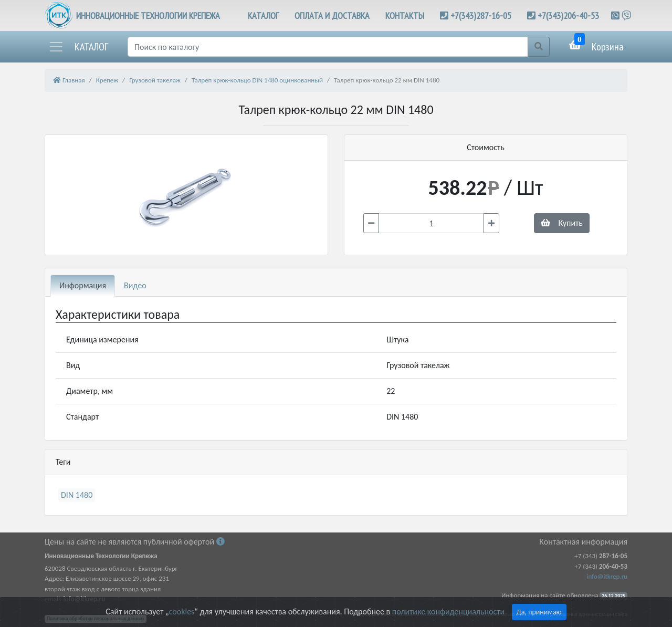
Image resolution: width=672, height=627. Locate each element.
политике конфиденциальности (448, 612)
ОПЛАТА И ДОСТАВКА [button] (332, 15)
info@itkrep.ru (607, 576)
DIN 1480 (77, 495)
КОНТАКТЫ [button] (405, 15)
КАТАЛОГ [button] (263, 15)
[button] (78, 47)
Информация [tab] (83, 285)
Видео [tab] (135, 285)
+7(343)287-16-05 (481, 15)
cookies (182, 612)
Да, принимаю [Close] (539, 612)
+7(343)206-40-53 (568, 15)
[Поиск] (328, 47)
